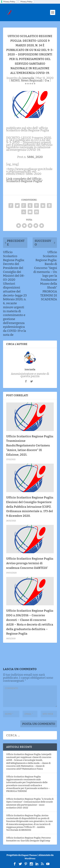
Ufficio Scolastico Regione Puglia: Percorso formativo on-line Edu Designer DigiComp (28, 839)
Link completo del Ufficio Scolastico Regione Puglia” (25, 180)
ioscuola (28, 78)
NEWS (15, 80)
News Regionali (32, 80)
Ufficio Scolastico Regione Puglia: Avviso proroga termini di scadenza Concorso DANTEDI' (30, 563)
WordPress (30, 859)
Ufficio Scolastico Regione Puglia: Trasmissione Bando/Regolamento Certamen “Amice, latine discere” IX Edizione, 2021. (30, 446)
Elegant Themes (29, 855)
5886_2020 (35, 157)
